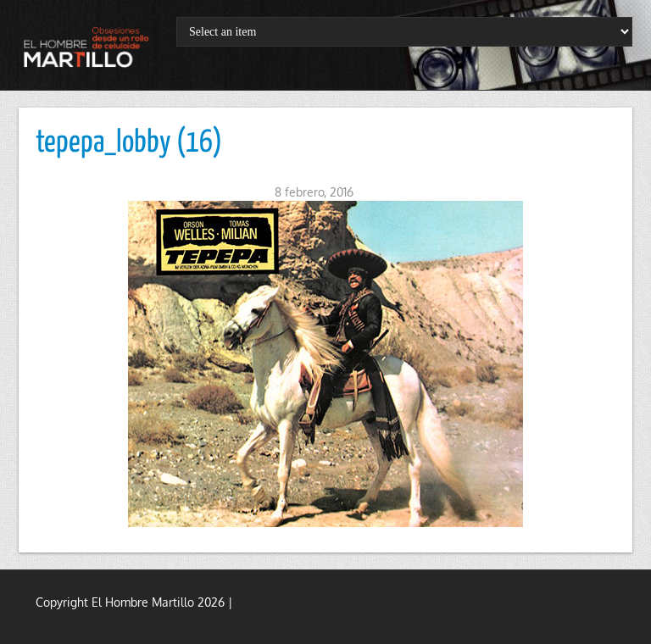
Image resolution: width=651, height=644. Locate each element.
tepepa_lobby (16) (129, 143)
